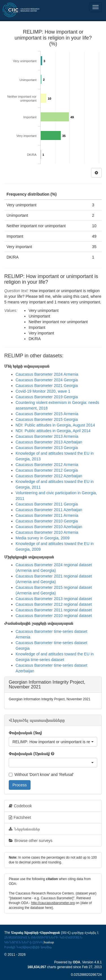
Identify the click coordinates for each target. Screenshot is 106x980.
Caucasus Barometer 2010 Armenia (47, 532)
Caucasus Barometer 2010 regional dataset (54, 616)
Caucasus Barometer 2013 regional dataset (54, 599)
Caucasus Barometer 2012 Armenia (47, 465)
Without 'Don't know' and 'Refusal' (41, 775)
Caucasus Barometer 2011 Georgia (47, 504)
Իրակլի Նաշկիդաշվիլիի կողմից (28, 947)
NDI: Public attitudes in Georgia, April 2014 (53, 431)
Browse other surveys (31, 841)
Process (20, 785)
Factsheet (20, 817)
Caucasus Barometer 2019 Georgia (47, 397)
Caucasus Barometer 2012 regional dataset (54, 604)
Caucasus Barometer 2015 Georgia (47, 419)
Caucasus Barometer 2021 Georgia (47, 386)
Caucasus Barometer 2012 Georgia (47, 470)
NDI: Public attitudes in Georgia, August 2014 (55, 425)
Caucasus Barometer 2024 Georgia (47, 380)
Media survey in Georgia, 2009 (43, 538)
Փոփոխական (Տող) (25, 733)
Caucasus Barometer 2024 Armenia (47, 374)
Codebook (20, 806)
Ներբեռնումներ (24, 829)
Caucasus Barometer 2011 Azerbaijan (49, 510)
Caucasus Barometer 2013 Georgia (47, 448)
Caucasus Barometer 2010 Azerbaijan (49, 527)
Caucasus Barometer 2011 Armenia (47, 515)
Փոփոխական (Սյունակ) (29, 754)
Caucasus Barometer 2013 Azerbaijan (49, 442)
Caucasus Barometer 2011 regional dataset (54, 610)
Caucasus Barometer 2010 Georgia (47, 521)
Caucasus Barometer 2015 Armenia (47, 414)
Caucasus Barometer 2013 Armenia (47, 436)
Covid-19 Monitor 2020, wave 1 (43, 391)
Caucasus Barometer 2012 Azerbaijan (49, 476)
